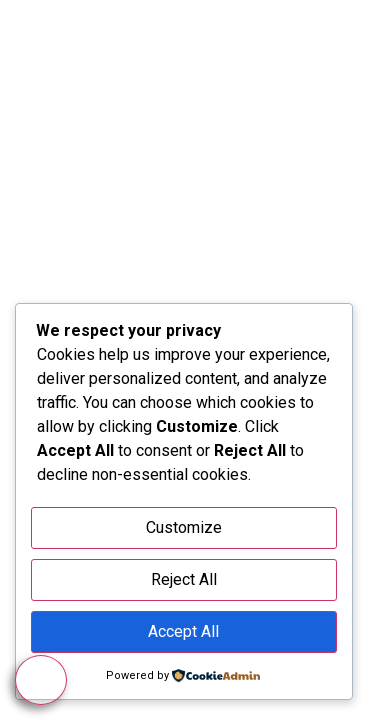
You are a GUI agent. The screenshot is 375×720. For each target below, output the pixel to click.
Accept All (183, 631)
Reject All (184, 579)
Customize (184, 527)
